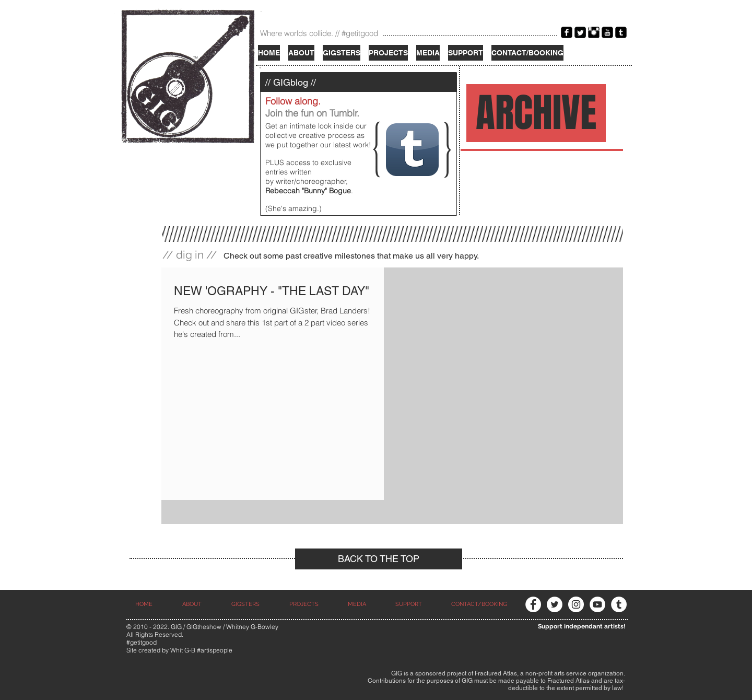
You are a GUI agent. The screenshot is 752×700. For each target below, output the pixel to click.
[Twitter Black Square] (580, 32)
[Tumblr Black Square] (621, 32)
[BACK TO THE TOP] (379, 559)
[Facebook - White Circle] (533, 604)
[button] (428, 53)
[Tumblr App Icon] (412, 150)
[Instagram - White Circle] (576, 604)
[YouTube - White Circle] (597, 604)
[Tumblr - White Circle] (619, 604)
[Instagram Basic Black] (594, 32)
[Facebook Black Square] (567, 32)
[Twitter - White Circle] (555, 604)
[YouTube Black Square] (607, 32)
